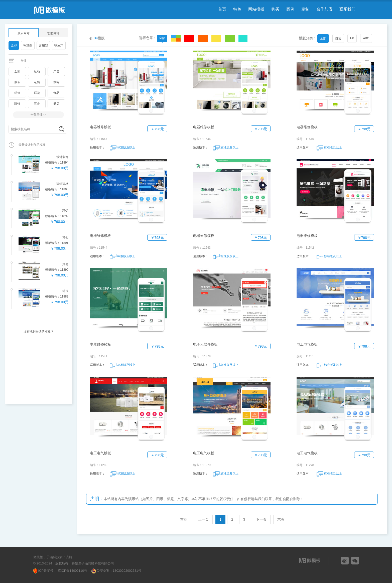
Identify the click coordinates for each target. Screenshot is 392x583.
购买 (275, 9)
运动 (37, 71)
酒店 (56, 104)
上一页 (203, 519)
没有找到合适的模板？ (39, 332)
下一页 (261, 519)
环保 (17, 93)
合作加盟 (324, 9)
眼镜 (17, 104)
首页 (222, 9)
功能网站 (53, 33)
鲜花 (37, 93)
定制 (305, 9)
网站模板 (256, 9)
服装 (17, 82)
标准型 (28, 45)
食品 (56, 93)
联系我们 (347, 9)
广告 (56, 71)
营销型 (43, 45)
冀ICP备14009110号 (72, 571)
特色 (237, 9)
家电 (56, 82)
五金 (37, 104)
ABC (366, 38)
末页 (281, 519)
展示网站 (24, 33)
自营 (338, 38)
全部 (14, 45)
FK (352, 38)
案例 (290, 9)
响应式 (59, 45)
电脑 (37, 82)
